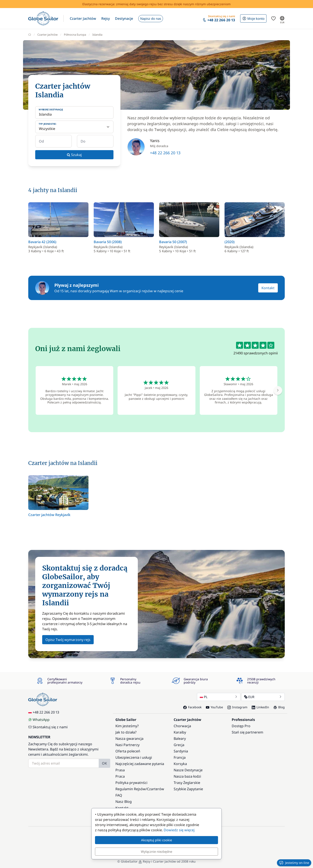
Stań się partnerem (247, 732)
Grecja (179, 745)
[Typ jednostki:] (74, 127)
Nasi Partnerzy (127, 745)
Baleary (180, 739)
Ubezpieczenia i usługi (134, 757)
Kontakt (268, 288)
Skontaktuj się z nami (48, 727)
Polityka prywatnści (131, 783)
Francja (180, 757)
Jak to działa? (126, 732)
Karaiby (180, 732)
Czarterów (156, 789)
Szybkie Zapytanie (188, 789)
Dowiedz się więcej (179, 830)
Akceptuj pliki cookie (156, 840)
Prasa (120, 770)
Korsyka (180, 764)
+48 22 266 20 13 (165, 153)
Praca (120, 776)
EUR (263, 697)
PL (219, 697)
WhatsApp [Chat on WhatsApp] (39, 720)
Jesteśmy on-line (294, 863)
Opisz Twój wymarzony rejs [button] (68, 640)
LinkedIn (260, 707)
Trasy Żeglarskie (187, 783)
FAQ (119, 795)
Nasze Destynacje (188, 770)
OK (104, 763)
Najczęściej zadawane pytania (140, 764)
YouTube (214, 707)
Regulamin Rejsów (131, 789)
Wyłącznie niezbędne (156, 851)
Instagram (237, 707)
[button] (83, 18)
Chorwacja (182, 726)
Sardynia (181, 751)
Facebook (192, 707)
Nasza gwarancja (129, 739)
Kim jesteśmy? (127, 726)
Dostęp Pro (241, 726)
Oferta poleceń (128, 751)
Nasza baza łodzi (187, 776)
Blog (279, 707)
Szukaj (74, 155)
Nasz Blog (124, 802)
